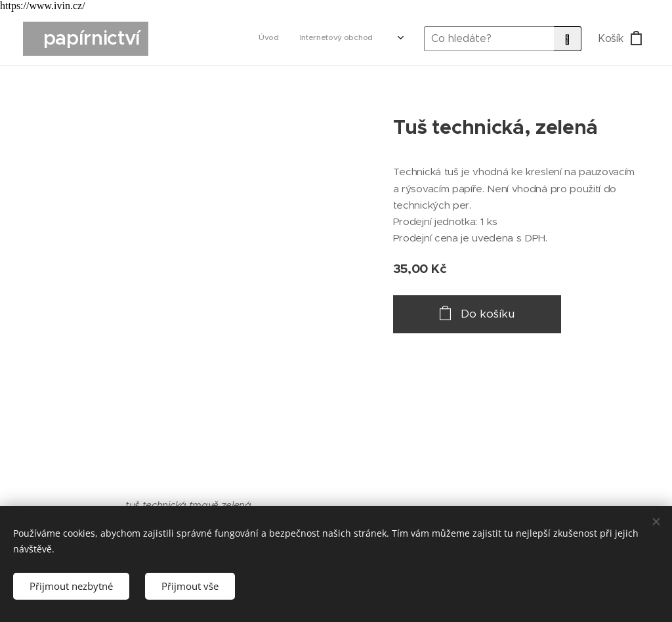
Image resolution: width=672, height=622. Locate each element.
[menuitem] (236, 39)
